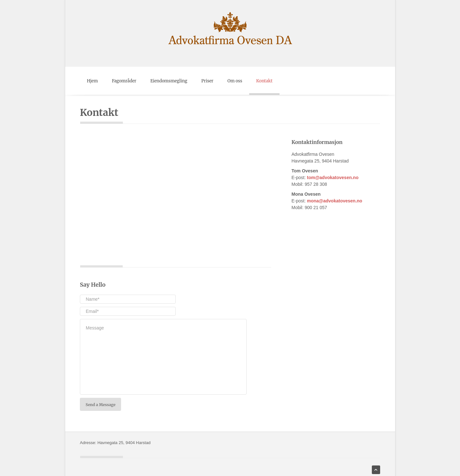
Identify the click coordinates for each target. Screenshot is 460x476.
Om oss (235, 81)
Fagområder (124, 81)
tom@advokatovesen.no (333, 178)
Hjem (92, 81)
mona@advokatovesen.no (335, 201)
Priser (207, 81)
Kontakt (264, 81)
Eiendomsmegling (169, 81)
